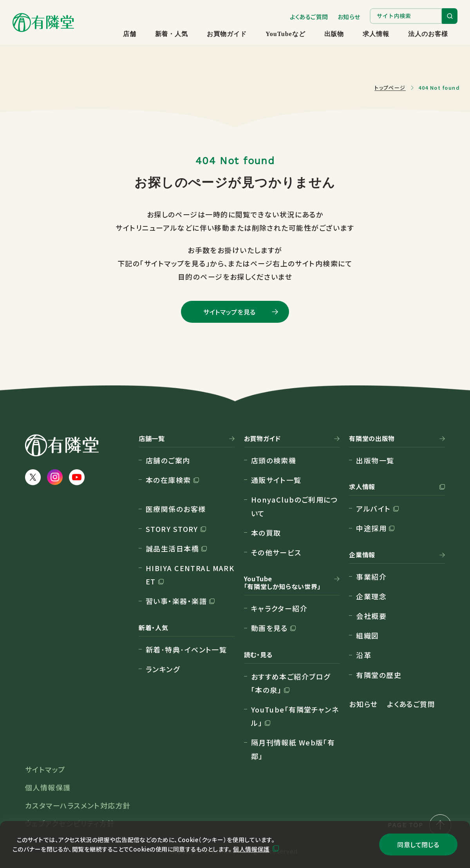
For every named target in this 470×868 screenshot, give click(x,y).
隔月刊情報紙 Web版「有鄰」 (293, 749)
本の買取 (266, 533)
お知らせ (349, 17)
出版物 (334, 34)
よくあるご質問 (309, 17)
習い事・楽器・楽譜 (176, 601)
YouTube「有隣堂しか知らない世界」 (282, 583)
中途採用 (371, 528)
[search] (406, 16)
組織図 (367, 635)
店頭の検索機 (274, 460)
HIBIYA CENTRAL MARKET (190, 575)
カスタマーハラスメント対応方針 (78, 805)
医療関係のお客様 (176, 509)
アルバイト (373, 508)
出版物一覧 (375, 460)
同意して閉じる (418, 844)
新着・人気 (172, 34)
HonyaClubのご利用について (295, 506)
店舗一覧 (152, 439)
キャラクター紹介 (279, 608)
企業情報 (362, 555)
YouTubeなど (285, 34)
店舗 (130, 34)
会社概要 (371, 616)
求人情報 (376, 34)
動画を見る (269, 628)
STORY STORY (172, 529)
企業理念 (371, 596)
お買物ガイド (227, 34)
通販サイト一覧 (276, 480)
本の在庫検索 (168, 480)
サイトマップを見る (230, 312)
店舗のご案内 (168, 460)
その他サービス (276, 552)
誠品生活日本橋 (172, 548)
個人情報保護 (251, 849)
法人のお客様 (428, 34)
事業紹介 (371, 577)
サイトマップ (45, 769)
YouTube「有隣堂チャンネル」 (295, 716)
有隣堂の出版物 (372, 439)
